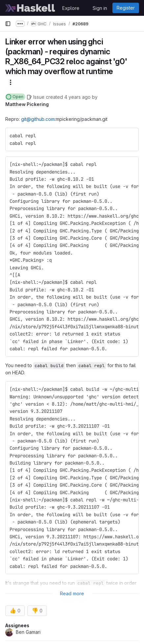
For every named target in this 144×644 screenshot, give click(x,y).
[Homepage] (30, 8)
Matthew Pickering (27, 104)
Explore (71, 8)
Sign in (100, 8)
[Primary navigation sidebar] (8, 24)
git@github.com (38, 119)
